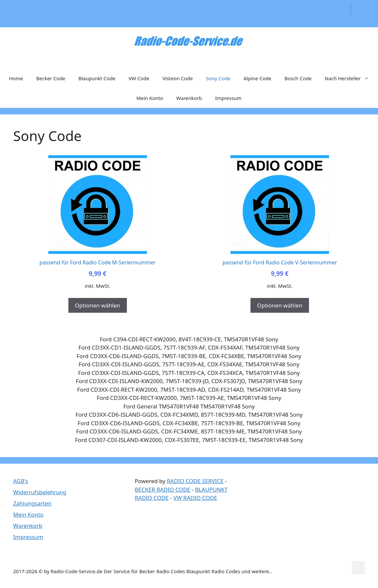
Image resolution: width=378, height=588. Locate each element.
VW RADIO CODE (195, 498)
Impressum (228, 98)
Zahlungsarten (32, 503)
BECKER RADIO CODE (163, 490)
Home (16, 78)
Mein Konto (150, 98)
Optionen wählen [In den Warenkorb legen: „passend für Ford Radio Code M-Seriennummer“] (97, 305)
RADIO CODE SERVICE (195, 481)
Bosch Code (298, 78)
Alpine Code (257, 78)
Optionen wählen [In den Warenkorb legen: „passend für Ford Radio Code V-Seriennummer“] (280, 305)
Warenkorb (189, 98)
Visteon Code (177, 78)
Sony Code (218, 78)
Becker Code (51, 78)
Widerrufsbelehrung (40, 492)
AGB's (21, 481)
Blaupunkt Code (97, 78)
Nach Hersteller (350, 78)
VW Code (139, 78)
